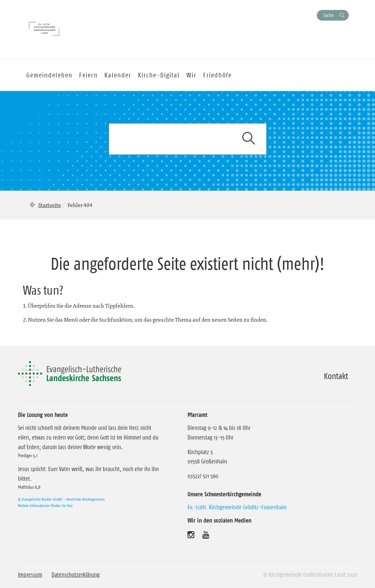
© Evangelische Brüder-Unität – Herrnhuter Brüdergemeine (61, 499)
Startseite (50, 205)
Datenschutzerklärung (76, 575)
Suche (329, 15)
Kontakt (336, 376)
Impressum (30, 575)
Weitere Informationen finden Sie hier (45, 505)
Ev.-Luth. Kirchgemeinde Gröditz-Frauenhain (237, 507)
